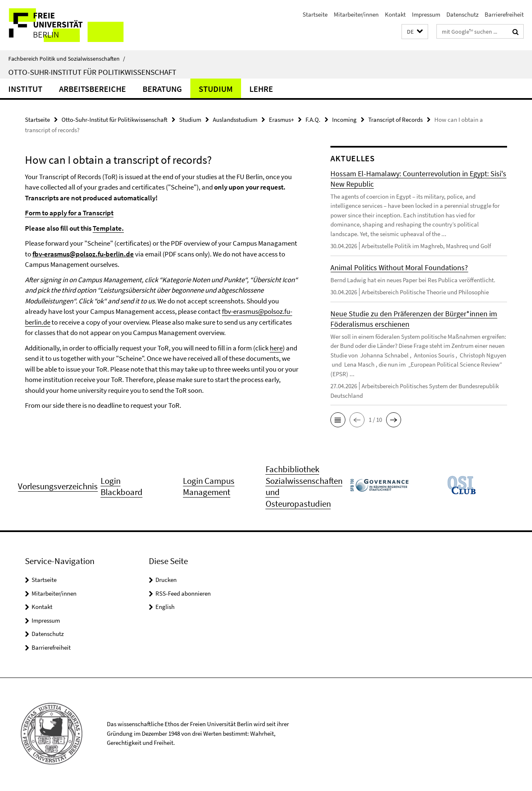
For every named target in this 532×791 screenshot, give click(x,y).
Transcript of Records (395, 120)
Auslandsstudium (235, 120)
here (276, 348)
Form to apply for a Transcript (69, 213)
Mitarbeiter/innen (356, 14)
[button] (415, 32)
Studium (216, 89)
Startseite (315, 14)
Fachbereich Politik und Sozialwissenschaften (67, 59)
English (165, 608)
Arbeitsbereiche (92, 89)
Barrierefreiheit (504, 14)
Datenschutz (462, 14)
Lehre (261, 89)
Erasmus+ (281, 120)
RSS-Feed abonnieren (183, 595)
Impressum (426, 14)
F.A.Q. (313, 120)
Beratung (162, 89)
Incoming (344, 120)
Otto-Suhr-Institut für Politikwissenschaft (92, 72)
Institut (25, 89)
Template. (108, 228)
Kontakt (395, 14)
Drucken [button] (166, 581)
